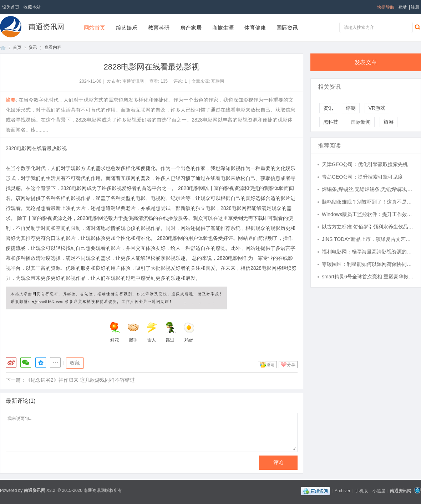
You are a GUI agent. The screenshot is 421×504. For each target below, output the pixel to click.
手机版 (361, 490)
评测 (351, 108)
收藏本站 (32, 7)
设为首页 (11, 7)
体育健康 (255, 28)
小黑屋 (379, 490)
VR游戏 (377, 108)
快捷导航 (386, 7)
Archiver (343, 490)
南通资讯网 (46, 27)
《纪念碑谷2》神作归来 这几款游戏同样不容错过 (80, 380)
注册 (415, 7)
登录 (402, 7)
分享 (291, 365)
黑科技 (331, 122)
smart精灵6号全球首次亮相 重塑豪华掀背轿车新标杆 (368, 277)
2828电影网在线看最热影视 (36, 148)
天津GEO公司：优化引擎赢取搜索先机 (365, 164)
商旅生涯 (223, 28)
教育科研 (159, 28)
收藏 (75, 363)
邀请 (270, 365)
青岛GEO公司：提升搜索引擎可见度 (362, 177)
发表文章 (366, 62)
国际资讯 (287, 28)
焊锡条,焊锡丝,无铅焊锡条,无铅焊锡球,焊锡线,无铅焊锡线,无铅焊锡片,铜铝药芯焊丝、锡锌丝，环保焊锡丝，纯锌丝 (368, 189)
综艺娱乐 (127, 28)
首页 (3, 48)
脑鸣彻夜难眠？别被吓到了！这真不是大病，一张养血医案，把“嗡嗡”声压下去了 (368, 202)
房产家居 (191, 28)
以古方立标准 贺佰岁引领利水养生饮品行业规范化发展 (368, 227)
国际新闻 (361, 122)
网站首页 (95, 28)
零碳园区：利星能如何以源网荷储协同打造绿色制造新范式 (368, 264)
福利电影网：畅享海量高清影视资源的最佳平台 (368, 252)
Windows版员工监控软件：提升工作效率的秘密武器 (368, 214)
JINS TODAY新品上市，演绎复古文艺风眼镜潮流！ (368, 239)
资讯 (33, 47)
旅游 (389, 122)
